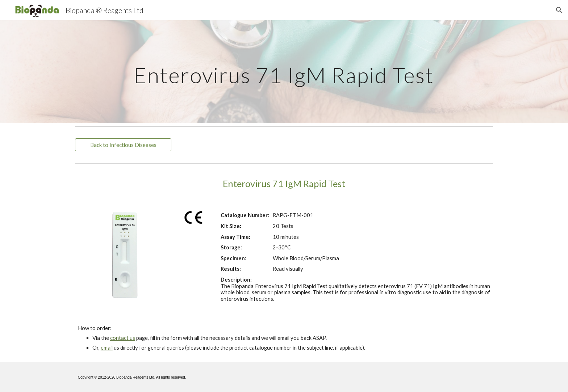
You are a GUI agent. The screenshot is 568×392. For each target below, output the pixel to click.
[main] (284, 71)
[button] (559, 10)
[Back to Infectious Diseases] (123, 145)
